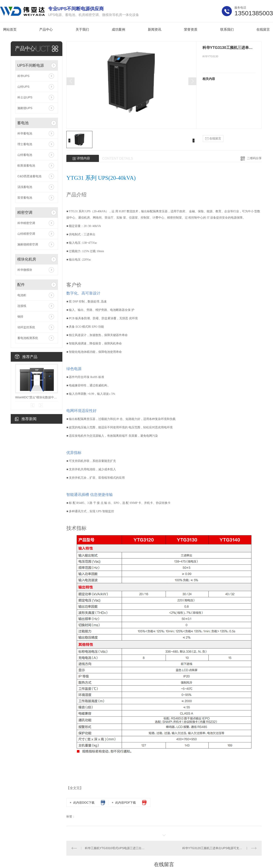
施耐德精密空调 (28, 244)
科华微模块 (25, 270)
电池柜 (22, 295)
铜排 (20, 317)
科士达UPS (25, 97)
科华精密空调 (26, 223)
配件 (21, 285)
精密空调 (25, 212)
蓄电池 (23, 123)
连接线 (22, 306)
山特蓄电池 (25, 155)
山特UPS (23, 87)
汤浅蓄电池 (25, 187)
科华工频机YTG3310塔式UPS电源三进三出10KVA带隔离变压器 (115, 848)
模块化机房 (27, 259)
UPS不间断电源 (31, 65)
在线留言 (213, 139)
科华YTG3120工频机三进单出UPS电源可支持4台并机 (217, 848)
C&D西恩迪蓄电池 (29, 176)
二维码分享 (254, 158)
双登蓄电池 (25, 198)
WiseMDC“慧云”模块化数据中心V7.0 (37, 397)
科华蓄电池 (25, 133)
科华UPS (23, 76)
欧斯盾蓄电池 (26, 166)
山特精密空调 (26, 234)
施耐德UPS (25, 108)
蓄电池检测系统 (28, 338)
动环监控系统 (26, 327)
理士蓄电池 (25, 144)
